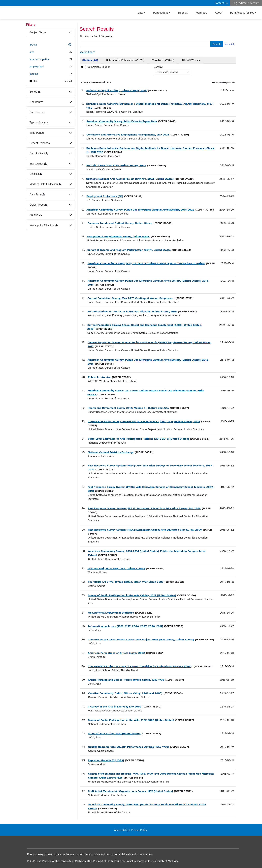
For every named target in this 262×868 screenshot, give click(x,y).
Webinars (201, 13)
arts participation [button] (40, 59)
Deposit (183, 13)
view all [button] (68, 81)
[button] (70, 45)
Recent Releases (40, 143)
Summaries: (94, 67)
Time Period (37, 133)
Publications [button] (161, 13)
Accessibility (121, 830)
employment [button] (37, 67)
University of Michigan (166, 861)
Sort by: (158, 67)
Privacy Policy (139, 830)
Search (216, 44)
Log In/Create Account (246, 3)
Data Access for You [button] (242, 13)
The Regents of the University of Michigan (61, 861)
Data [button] (140, 13)
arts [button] (32, 52)
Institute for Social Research (128, 861)
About (219, 13)
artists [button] (33, 45)
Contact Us (221, 3)
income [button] (34, 74)
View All (229, 44)
